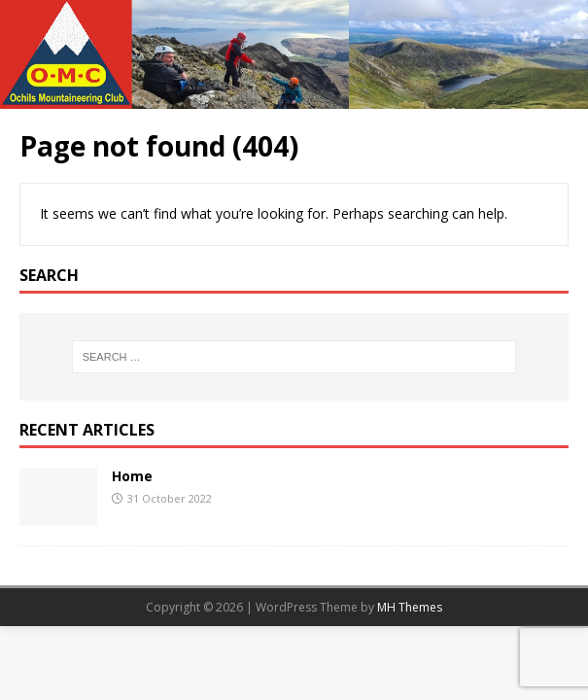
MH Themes (410, 607)
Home (132, 476)
